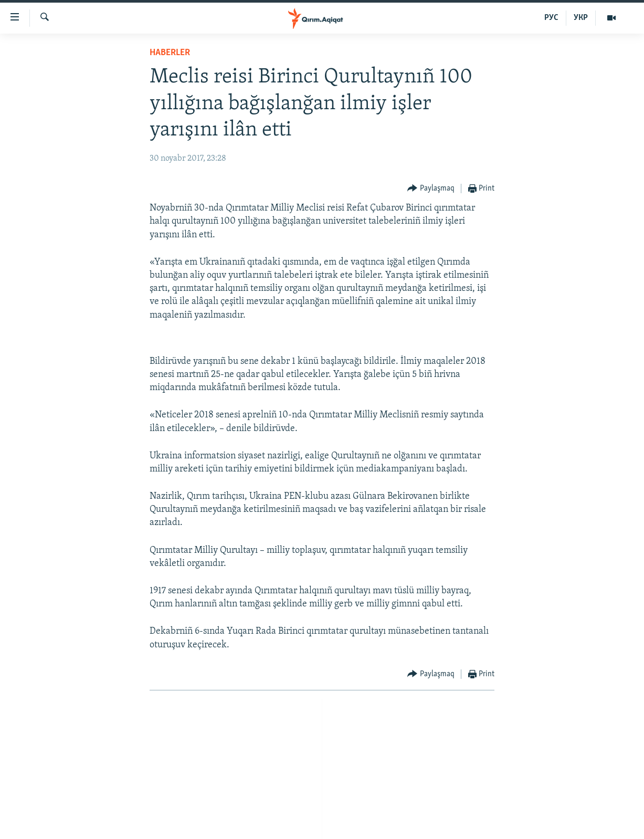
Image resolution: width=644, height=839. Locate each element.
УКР (581, 18)
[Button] (431, 189)
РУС (551, 18)
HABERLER (170, 53)
